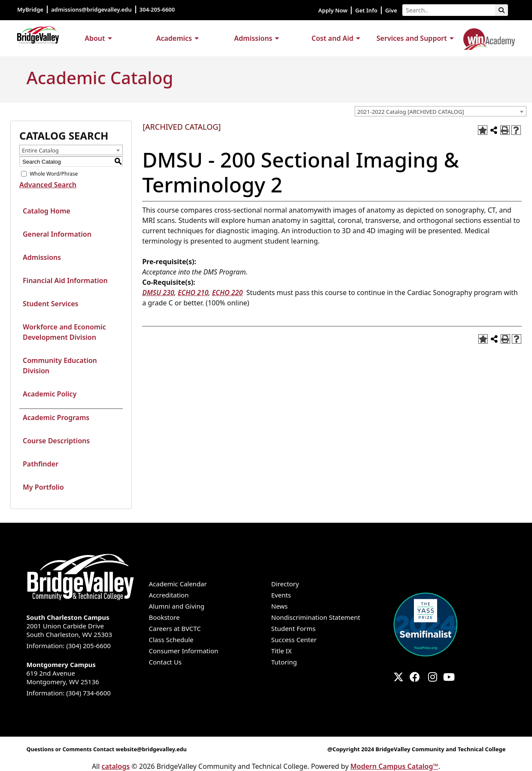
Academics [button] (174, 38)
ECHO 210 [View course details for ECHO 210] (193, 293)
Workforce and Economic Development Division (64, 332)
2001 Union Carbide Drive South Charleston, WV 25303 (83, 626)
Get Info (366, 10)
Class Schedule (171, 640)
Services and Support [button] (412, 38)
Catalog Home (47, 211)
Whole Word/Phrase (54, 174)
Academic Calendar (178, 584)
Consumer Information (184, 651)
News (280, 606)
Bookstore (164, 617)
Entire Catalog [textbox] (40, 150)
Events (281, 595)
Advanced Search (48, 185)
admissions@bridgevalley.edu (91, 9)
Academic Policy (50, 394)
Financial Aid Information (65, 280)
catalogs (116, 766)
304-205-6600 (158, 9)
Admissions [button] (253, 38)
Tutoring (284, 662)
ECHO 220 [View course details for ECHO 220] (228, 293)
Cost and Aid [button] (332, 38)
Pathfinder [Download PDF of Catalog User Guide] (41, 464)
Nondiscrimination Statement (316, 617)
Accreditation (169, 595)
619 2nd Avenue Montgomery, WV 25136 (83, 673)
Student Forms (293, 628)
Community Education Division (60, 366)
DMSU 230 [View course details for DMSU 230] (158, 293)
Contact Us (165, 662)
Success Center (294, 640)
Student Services (50, 304)
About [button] (95, 38)
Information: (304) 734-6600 (69, 693)
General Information (57, 234)
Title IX (282, 651)
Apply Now (333, 10)
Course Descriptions (56, 441)
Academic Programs (56, 417)
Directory (285, 584)
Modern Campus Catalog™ (394, 766)
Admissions (42, 257)
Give (391, 10)
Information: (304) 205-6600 (69, 646)
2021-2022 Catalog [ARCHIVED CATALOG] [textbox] (411, 112)
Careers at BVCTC (175, 628)
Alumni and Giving (177, 606)
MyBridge (30, 9)
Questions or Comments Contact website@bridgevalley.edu (109, 749)
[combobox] (441, 111)
